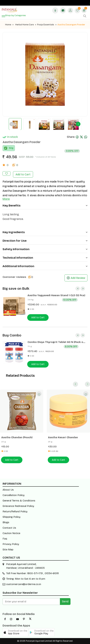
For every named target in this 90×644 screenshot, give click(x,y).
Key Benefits (45, 206)
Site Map (8, 550)
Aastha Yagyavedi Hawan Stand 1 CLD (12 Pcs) (56, 295)
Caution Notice (11, 533)
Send (65, 601)
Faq (5, 539)
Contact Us (9, 528)
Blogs (6, 522)
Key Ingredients (45, 232)
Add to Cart (23, 174)
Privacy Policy (11, 544)
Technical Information (45, 258)
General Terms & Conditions (19, 501)
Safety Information (45, 249)
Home (9, 25)
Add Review (76, 278)
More (6, 199)
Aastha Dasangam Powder (71, 25)
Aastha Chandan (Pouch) (17, 437)
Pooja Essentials (47, 25)
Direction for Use (45, 241)
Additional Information (45, 266)
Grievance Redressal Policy (18, 506)
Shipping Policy (11, 517)
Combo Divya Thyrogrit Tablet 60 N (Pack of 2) (56, 342)
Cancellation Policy (14, 495)
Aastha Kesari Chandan (63, 437)
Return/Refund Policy (15, 511)
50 (10, 148)
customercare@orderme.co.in (24, 584)
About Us (8, 490)
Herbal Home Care (26, 25)
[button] (15, 632)
